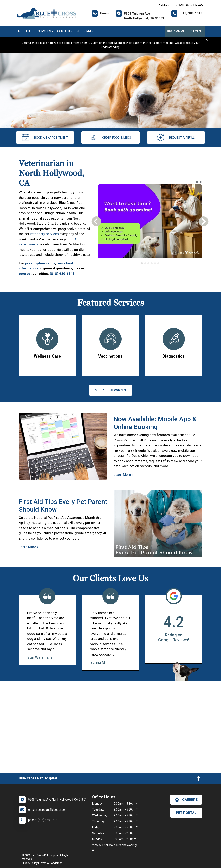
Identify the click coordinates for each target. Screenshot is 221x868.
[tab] (142, 263)
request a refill (176, 137)
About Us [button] (26, 31)
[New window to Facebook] (199, 779)
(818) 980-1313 (62, 274)
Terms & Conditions (51, 863)
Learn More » (123, 475)
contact (25, 274)
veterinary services (44, 234)
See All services (111, 390)
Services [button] (46, 31)
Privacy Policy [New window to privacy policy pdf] (30, 863)
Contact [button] (65, 31)
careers (186, 800)
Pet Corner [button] (86, 31)
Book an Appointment (185, 31)
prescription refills (40, 263)
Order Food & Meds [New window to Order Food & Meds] (110, 137)
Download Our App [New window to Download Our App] (189, 5)
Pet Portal (186, 813)
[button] (197, 182)
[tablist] (150, 263)
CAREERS (163, 5)
